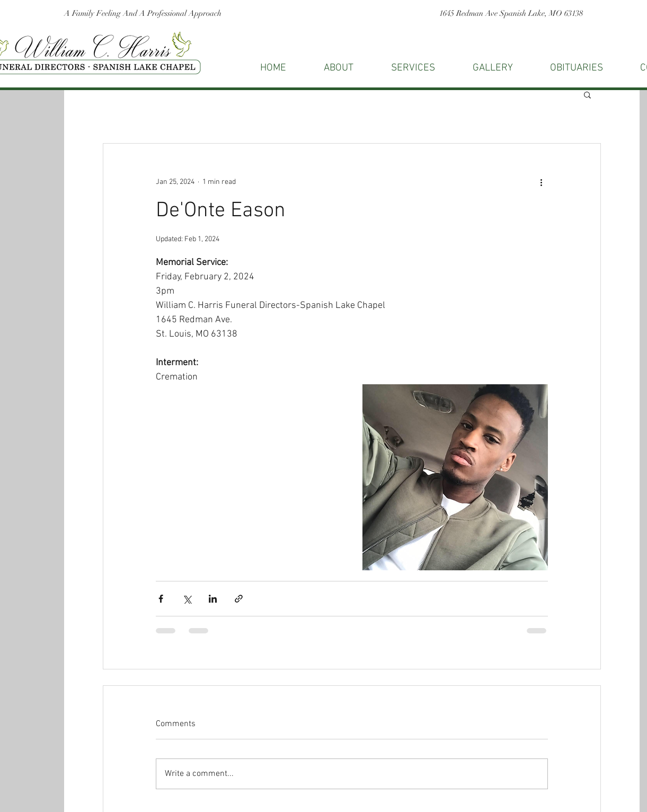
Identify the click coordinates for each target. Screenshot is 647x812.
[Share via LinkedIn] (213, 599)
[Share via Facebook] (161, 599)
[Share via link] (239, 599)
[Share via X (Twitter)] (187, 599)
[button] (587, 94)
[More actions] (542, 182)
